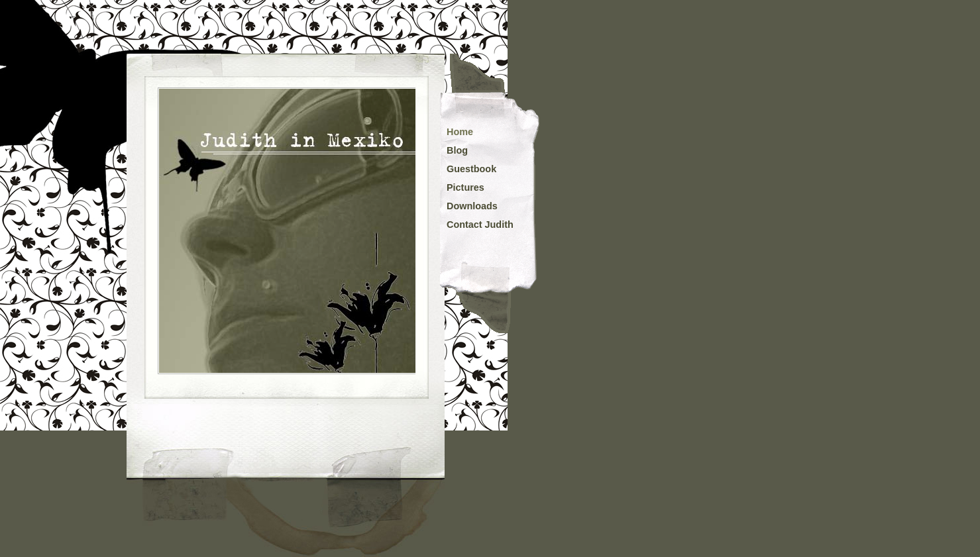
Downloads (472, 206)
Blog (457, 150)
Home (460, 132)
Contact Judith (480, 225)
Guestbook (471, 169)
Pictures (465, 187)
